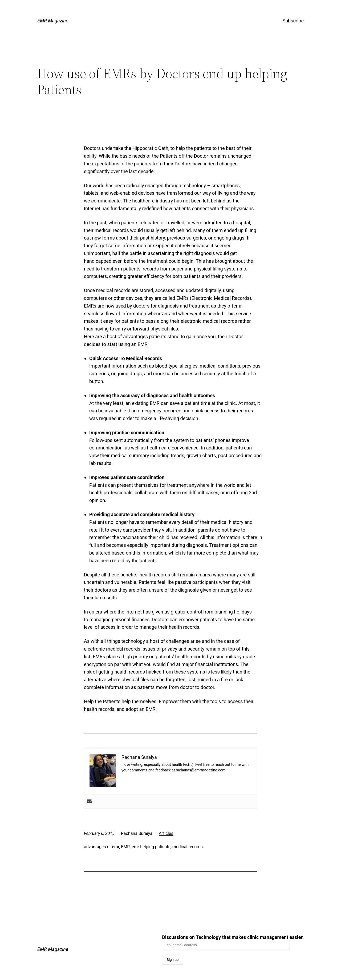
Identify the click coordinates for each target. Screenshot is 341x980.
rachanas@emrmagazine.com (201, 770)
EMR (125, 847)
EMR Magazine (53, 21)
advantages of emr (102, 847)
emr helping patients (151, 847)
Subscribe (293, 21)
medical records (188, 847)
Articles (166, 833)
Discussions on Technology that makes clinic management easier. (233, 942)
